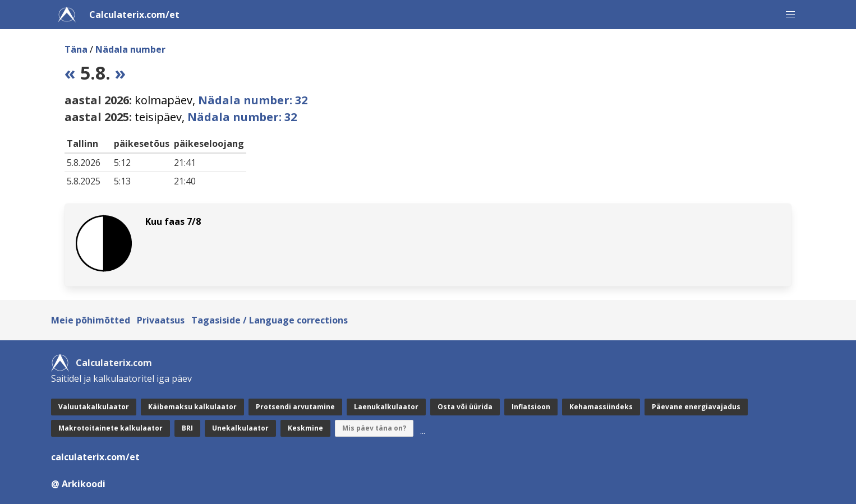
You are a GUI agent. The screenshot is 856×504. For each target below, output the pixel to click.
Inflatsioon (531, 407)
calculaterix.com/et (95, 457)
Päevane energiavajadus (696, 407)
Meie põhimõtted (91, 320)
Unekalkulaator (240, 428)
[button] (790, 15)
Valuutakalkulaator (94, 407)
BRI (187, 428)
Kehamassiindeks (601, 407)
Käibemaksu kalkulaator (192, 407)
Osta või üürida (465, 407)
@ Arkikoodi (78, 484)
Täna (76, 49)
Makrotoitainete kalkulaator (111, 428)
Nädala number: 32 (253, 100)
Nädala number (130, 49)
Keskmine (305, 428)
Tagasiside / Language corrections (270, 320)
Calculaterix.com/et (134, 15)
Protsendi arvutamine (295, 407)
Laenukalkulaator (386, 407)
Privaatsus (161, 320)
